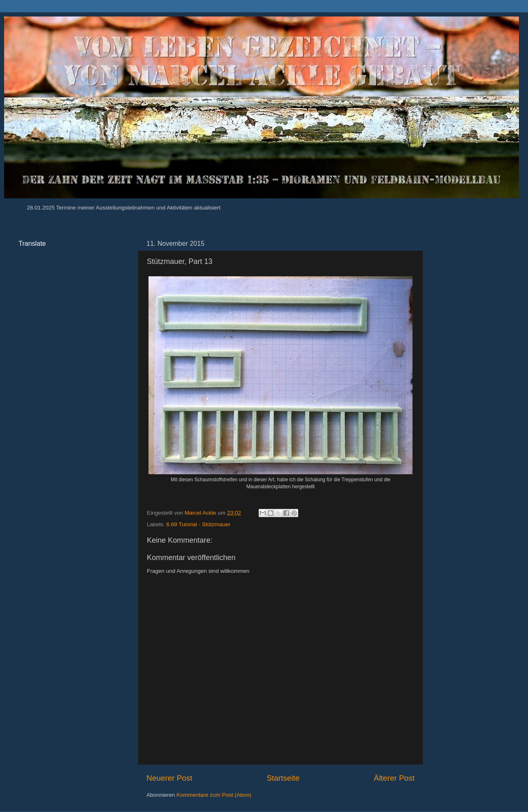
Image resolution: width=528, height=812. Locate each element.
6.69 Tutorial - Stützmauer (198, 524)
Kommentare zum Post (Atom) (214, 795)
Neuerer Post (169, 778)
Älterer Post (394, 778)
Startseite (283, 778)
